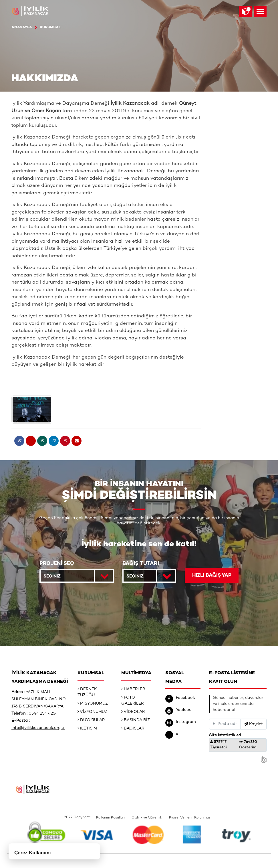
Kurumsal (51, 27)
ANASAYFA (22, 27)
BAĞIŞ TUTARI (141, 564)
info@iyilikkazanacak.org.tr (38, 728)
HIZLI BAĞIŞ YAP (212, 576)
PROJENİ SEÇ (57, 564)
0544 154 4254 (43, 714)
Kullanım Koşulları (110, 818)
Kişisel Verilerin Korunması (190, 818)
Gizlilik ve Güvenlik (147, 818)
